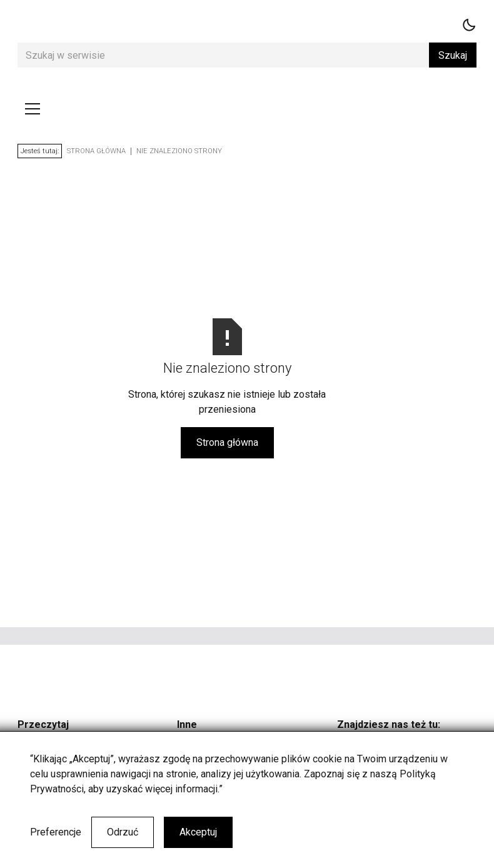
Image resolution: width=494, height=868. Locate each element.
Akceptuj (198, 832)
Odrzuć (123, 832)
